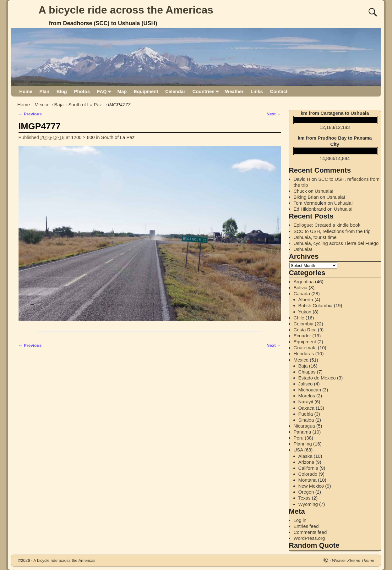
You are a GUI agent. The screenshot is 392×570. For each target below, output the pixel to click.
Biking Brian (306, 197)
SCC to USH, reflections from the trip (332, 231)
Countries (207, 91)
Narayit (306, 402)
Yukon (305, 312)
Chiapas (307, 372)
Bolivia (301, 288)
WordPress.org (309, 538)
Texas (305, 498)
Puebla (306, 414)
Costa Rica (305, 330)
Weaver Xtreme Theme (353, 560)
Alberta (306, 299)
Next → (274, 114)
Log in (300, 520)
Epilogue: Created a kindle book (327, 225)
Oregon (306, 492)
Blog (62, 91)
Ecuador (302, 336)
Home (26, 91)
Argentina (304, 282)
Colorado (308, 474)
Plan (44, 91)
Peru (299, 438)
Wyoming (308, 504)
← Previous (30, 114)
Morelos (307, 396)
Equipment (146, 91)
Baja (59, 105)
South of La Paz (85, 105)
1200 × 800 (83, 137)
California (308, 468)
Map (122, 91)
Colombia (304, 324)
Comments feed (310, 532)
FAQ (105, 91)
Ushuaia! (324, 191)
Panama (302, 432)
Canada (302, 293)
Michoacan (310, 390)
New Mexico (311, 486)
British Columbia (316, 305)
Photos (82, 91)
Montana (308, 480)
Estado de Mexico (317, 378)
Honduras (304, 354)
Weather (234, 91)
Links (257, 91)
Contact (279, 91)
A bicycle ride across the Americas (126, 10)
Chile (299, 318)
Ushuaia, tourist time (315, 237)
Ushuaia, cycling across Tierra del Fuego (336, 243)
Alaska (305, 456)
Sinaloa (306, 420)
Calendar (175, 91)
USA (298, 450)
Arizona (306, 462)
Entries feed (306, 526)
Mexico (42, 105)
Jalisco (306, 384)
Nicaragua (304, 426)
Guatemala (305, 348)
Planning (303, 444)
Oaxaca (307, 408)
